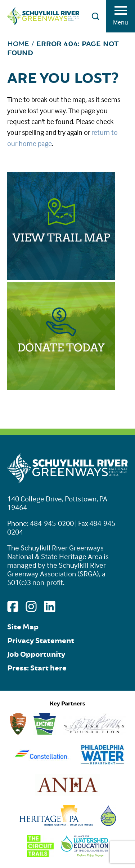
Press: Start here (37, 668)
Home (18, 44)
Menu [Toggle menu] (121, 18)
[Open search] (95, 16)
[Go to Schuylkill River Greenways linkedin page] (49, 606)
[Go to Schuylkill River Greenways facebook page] (13, 606)
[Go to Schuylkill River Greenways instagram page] (31, 606)
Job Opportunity (36, 654)
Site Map (23, 627)
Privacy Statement (41, 641)
